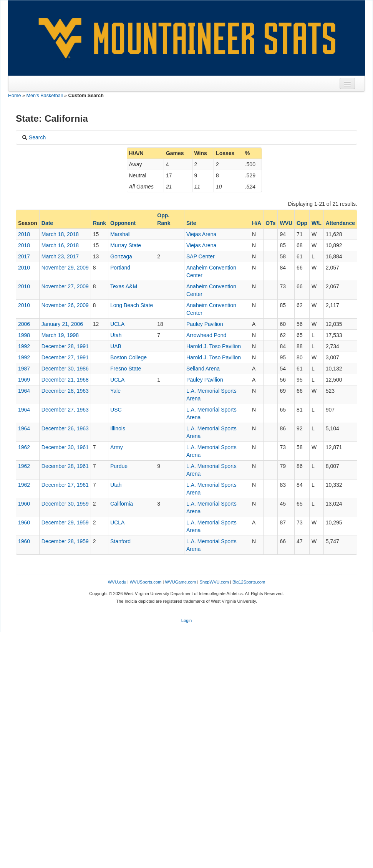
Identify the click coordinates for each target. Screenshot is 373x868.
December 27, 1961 (65, 485)
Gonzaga (121, 256)
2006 (24, 324)
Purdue (119, 466)
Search (34, 137)
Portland (120, 268)
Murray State (126, 245)
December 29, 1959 (65, 522)
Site (191, 223)
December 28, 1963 (65, 391)
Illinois (118, 428)
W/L (317, 223)
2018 (24, 234)
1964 (24, 391)
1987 (24, 369)
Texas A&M (124, 286)
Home (15, 96)
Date (47, 223)
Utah (116, 335)
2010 (24, 268)
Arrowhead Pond (206, 335)
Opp (302, 223)
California (122, 504)
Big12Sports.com (249, 582)
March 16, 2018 (60, 245)
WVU (286, 223)
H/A (257, 223)
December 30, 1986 (65, 369)
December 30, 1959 (65, 504)
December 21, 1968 (65, 380)
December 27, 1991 (65, 357)
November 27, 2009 (65, 286)
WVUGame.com (181, 582)
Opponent (123, 223)
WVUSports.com (146, 582)
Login (186, 620)
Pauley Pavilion (205, 324)
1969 (24, 380)
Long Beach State (132, 305)
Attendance (340, 223)
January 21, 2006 (62, 324)
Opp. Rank (164, 219)
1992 (24, 346)
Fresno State (126, 369)
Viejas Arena (201, 234)
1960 (24, 504)
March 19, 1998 (60, 335)
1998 (24, 335)
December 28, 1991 (65, 346)
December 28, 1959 (65, 541)
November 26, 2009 (65, 305)
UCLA (117, 324)
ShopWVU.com (214, 582)
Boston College (128, 357)
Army (117, 447)
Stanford (120, 541)
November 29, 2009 (65, 268)
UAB (116, 346)
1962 (24, 447)
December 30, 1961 (65, 447)
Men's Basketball (45, 96)
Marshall (120, 234)
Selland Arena (203, 369)
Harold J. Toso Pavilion (214, 346)
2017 (24, 256)
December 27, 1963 (65, 410)
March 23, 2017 (60, 256)
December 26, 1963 (65, 428)
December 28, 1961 (65, 466)
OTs (270, 223)
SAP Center (201, 256)
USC (116, 410)
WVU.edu (117, 582)
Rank (99, 223)
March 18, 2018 (60, 234)
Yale (115, 391)
